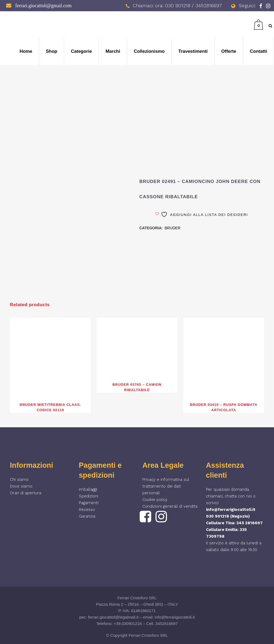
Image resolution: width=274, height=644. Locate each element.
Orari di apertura (26, 493)
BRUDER (172, 228)
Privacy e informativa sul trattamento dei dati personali (166, 486)
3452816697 (167, 624)
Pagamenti (89, 503)
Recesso (87, 510)
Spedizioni (89, 496)
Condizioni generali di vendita (170, 506)
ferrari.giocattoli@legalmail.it (113, 617)
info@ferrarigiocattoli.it (231, 510)
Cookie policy (155, 500)
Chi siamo (19, 480)
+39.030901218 (128, 624)
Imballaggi (88, 489)
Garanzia (87, 516)
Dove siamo (21, 486)
